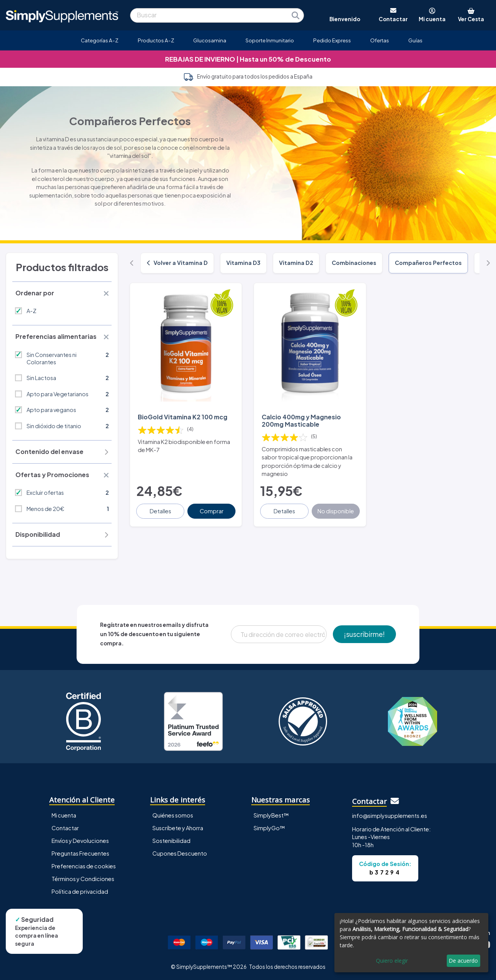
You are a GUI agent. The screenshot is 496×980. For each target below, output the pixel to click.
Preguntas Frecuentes (80, 853)
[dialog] (411, 943)
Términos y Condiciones (83, 879)
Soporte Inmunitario (270, 40)
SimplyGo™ (269, 828)
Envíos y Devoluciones (80, 841)
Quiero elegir (392, 961)
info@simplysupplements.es (390, 816)
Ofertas (380, 40)
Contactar (65, 828)
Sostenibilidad (171, 841)
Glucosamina (210, 40)
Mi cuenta (64, 815)
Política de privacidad (80, 891)
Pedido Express (332, 40)
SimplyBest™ (271, 815)
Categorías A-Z (100, 40)
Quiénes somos (173, 815)
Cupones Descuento (180, 853)
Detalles (160, 511)
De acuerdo (463, 961)
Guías (415, 40)
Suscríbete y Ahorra (178, 828)
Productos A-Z (156, 40)
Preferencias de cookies (84, 866)
